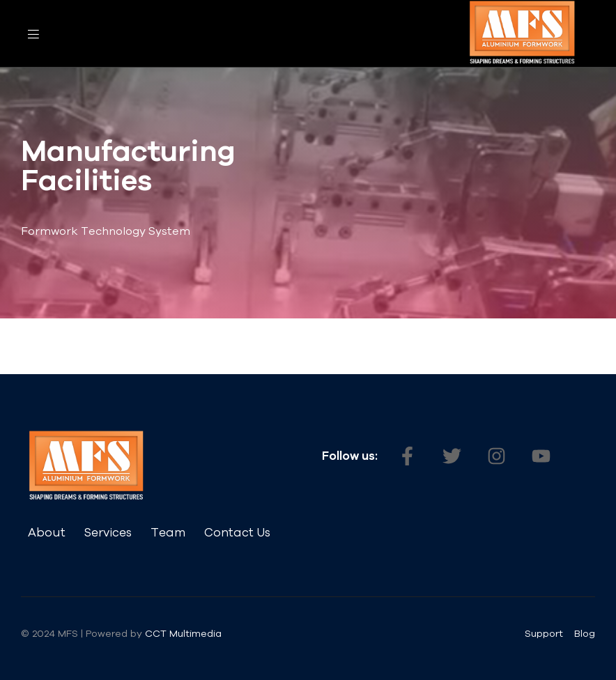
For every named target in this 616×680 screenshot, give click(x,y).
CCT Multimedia (185, 633)
